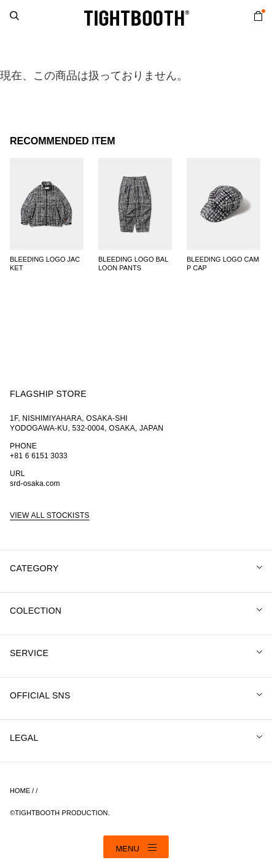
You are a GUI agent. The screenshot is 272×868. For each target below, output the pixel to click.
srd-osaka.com (35, 483)
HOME (20, 791)
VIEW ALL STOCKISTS (50, 515)
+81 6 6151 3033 (39, 456)
